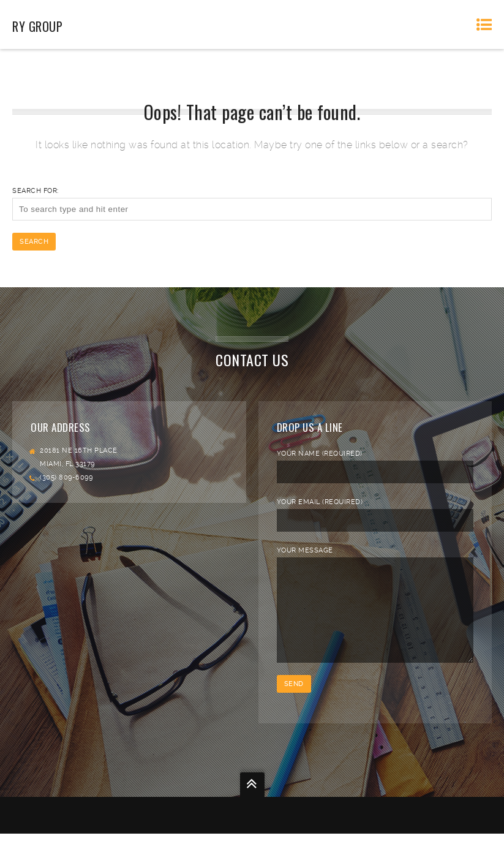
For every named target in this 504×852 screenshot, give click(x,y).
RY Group (37, 26)
